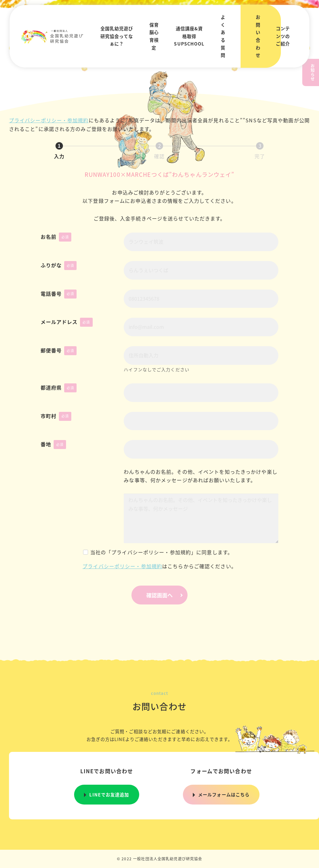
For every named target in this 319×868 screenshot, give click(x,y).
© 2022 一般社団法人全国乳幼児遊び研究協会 (160, 859)
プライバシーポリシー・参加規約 (49, 120)
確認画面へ (166, 595)
